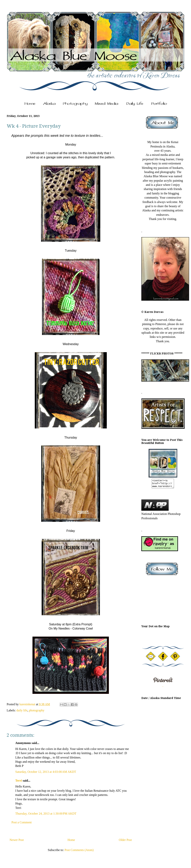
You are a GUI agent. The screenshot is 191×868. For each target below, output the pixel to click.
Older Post (125, 840)
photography (37, 710)
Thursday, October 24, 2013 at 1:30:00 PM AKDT (46, 814)
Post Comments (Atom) (79, 850)
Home (71, 840)
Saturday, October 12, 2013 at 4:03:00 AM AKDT (46, 772)
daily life (22, 710)
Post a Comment (22, 822)
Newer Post (17, 840)
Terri (19, 781)
